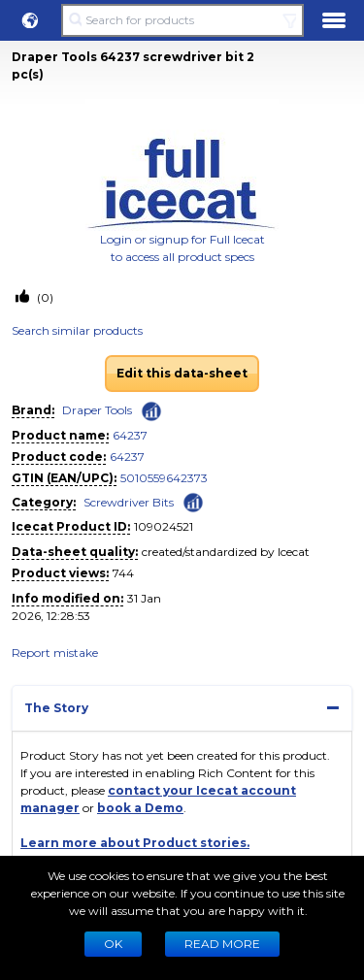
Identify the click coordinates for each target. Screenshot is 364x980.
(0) (44, 297)
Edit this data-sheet (182, 373)
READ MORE (222, 944)
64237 (130, 435)
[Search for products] (182, 20)
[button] (30, 20)
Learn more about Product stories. (135, 843)
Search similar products (77, 330)
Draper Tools (97, 410)
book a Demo (140, 808)
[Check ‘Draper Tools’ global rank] (151, 411)
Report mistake (55, 653)
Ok (113, 944)
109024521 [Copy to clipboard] (164, 526)
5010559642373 (164, 478)
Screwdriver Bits (129, 502)
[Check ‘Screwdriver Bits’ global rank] (193, 501)
